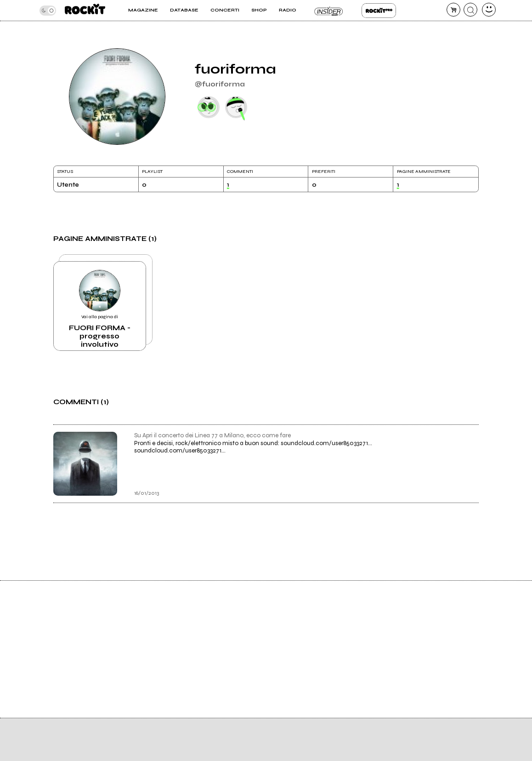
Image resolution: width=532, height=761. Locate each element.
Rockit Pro (379, 11)
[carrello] (453, 10)
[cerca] (470, 10)
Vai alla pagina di (100, 309)
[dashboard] (489, 10)
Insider (329, 11)
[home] (85, 10)
